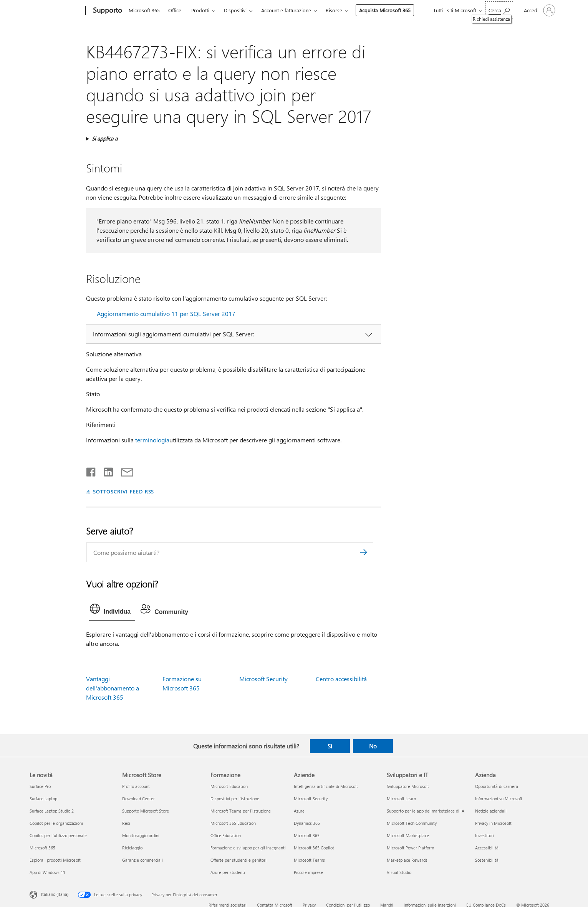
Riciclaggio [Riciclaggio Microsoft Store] (132, 848)
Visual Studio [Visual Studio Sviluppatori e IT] (399, 872)
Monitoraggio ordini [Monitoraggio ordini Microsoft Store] (141, 835)
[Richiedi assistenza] (499, 10)
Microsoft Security (263, 679)
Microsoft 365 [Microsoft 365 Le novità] (42, 848)
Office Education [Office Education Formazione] (226, 835)
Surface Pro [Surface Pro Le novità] (40, 786)
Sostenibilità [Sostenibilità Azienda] (487, 860)
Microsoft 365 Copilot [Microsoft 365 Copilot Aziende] (314, 848)
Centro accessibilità (341, 679)
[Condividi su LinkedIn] (105, 470)
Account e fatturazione (286, 10)
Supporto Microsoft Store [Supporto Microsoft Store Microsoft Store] (146, 811)
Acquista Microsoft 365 (385, 10)
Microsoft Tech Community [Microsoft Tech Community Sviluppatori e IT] (412, 823)
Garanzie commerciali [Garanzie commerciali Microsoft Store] (142, 860)
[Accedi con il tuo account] (539, 10)
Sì (330, 746)
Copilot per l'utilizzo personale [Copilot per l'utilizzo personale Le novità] (58, 835)
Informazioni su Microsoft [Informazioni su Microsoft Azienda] (499, 799)
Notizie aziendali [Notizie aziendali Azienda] (491, 811)
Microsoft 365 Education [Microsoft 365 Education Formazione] (233, 823)
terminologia (152, 440)
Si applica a (105, 138)
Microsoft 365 (144, 10)
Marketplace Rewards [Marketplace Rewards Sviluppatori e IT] (407, 860)
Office (175, 10)
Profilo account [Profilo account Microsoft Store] (136, 786)
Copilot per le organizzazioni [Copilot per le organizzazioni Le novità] (56, 823)
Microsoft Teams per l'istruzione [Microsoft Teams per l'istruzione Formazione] (241, 811)
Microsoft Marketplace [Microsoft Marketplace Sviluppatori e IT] (408, 835)
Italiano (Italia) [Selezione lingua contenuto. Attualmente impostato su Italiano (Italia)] (55, 894)
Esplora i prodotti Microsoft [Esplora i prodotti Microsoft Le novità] (55, 860)
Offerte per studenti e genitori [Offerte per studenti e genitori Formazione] (239, 860)
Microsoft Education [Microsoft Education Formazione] (229, 786)
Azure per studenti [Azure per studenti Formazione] (228, 872)
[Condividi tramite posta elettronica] (124, 470)
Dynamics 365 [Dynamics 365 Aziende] (307, 823)
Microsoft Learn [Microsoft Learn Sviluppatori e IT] (401, 799)
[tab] (112, 611)
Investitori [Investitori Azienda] (484, 835)
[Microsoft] (56, 11)
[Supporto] (107, 11)
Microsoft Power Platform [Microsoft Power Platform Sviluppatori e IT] (410, 848)
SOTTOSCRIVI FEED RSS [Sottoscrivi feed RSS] (124, 491)
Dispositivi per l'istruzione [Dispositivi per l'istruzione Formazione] (235, 799)
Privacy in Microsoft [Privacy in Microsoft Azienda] (493, 823)
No (373, 746)
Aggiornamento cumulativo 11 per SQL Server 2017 (166, 314)
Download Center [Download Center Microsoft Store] (138, 799)
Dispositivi (235, 10)
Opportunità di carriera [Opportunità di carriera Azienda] (497, 786)
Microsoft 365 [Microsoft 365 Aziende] (307, 835)
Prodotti (200, 10)
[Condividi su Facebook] (91, 470)
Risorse (334, 10)
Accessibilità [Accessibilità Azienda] (487, 848)
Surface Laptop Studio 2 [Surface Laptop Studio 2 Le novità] (52, 811)
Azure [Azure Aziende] (299, 811)
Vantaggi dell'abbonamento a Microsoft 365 (113, 688)
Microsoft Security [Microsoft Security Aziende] (311, 799)
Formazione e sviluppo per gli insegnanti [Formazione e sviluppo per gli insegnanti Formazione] (248, 848)
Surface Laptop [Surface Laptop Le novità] (43, 799)
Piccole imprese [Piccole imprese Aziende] (308, 872)
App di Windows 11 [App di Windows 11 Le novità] (47, 872)
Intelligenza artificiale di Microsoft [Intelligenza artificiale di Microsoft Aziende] (326, 786)
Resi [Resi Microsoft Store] (126, 823)
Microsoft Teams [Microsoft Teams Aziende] (309, 860)
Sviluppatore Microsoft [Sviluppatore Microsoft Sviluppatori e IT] (408, 786)
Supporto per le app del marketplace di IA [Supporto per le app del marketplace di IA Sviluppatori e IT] (426, 811)
